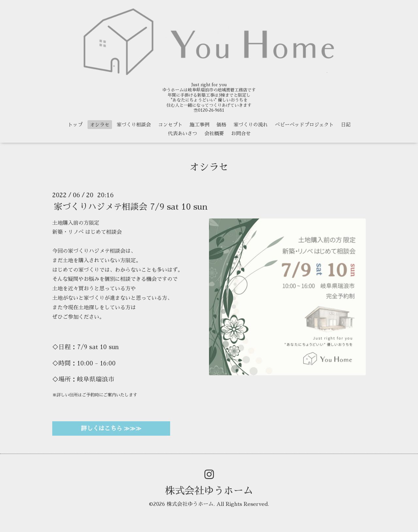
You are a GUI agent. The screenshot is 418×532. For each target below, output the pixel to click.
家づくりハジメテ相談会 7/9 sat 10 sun (131, 206)
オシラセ (100, 125)
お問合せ (241, 133)
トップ (75, 125)
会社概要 (214, 133)
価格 (221, 125)
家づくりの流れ (251, 125)
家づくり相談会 (134, 125)
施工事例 (200, 125)
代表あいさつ (183, 133)
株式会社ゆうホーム (209, 491)
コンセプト (170, 125)
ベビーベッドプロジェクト (304, 125)
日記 (346, 125)
